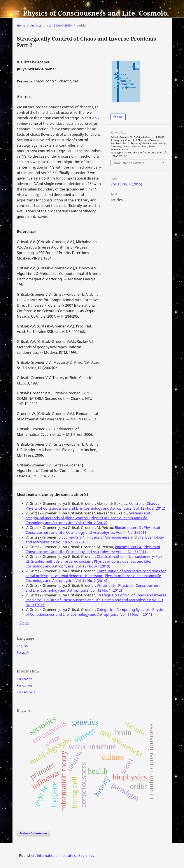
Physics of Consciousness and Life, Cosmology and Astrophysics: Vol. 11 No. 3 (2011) (93, 549)
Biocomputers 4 (128, 547)
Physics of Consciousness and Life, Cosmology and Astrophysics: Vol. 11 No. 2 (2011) (93, 530)
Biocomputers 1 (72, 537)
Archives (36, 25)
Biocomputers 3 (128, 528)
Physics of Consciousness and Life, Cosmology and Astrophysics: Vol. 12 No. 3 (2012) (95, 508)
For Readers (25, 679)
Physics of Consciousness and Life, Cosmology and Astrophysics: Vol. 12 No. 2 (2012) (87, 520)
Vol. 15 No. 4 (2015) (59, 25)
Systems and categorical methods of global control (88, 516)
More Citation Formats (129, 163)
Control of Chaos (144, 503)
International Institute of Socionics (65, 856)
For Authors (25, 685)
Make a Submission (33, 833)
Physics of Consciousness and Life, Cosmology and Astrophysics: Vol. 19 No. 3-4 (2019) (88, 564)
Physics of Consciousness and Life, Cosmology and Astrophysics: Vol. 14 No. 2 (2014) (94, 578)
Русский (23, 652)
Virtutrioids (107, 585)
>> (27, 623)
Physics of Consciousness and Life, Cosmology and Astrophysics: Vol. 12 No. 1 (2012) (93, 588)
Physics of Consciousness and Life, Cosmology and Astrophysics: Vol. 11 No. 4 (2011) (95, 612)
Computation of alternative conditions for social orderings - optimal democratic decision (96, 573)
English (22, 646)
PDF (120, 117)
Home (21, 25)
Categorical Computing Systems (124, 610)
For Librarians (26, 692)
